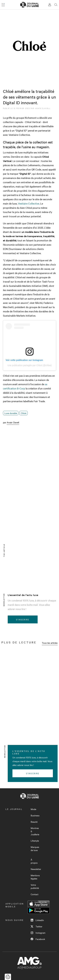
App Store (39, 904)
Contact (35, 894)
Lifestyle (35, 841)
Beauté (34, 822)
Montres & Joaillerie (35, 831)
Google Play (39, 910)
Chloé (24, 413)
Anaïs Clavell (43, 108)
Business (35, 815)
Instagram (38, 933)
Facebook (38, 939)
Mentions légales (35, 877)
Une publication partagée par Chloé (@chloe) (29, 365)
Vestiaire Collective (29, 203)
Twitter (37, 926)
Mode (33, 809)
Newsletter (36, 869)
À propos (34, 861)
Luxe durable (11, 413)
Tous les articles (50, 643)
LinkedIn (37, 920)
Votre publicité (35, 886)
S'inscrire (23, 619)
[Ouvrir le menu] (3, 5)
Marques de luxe (35, 849)
